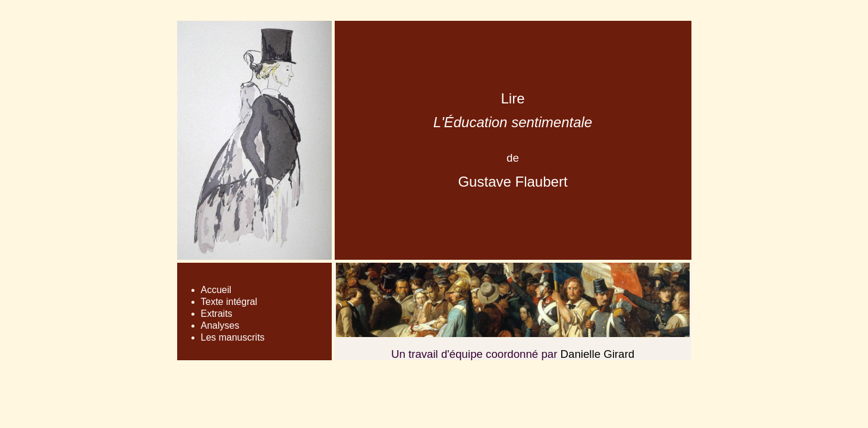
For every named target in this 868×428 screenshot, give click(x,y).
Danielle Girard (597, 354)
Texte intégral (229, 302)
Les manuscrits (233, 337)
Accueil (216, 290)
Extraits (217, 314)
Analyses (220, 325)
